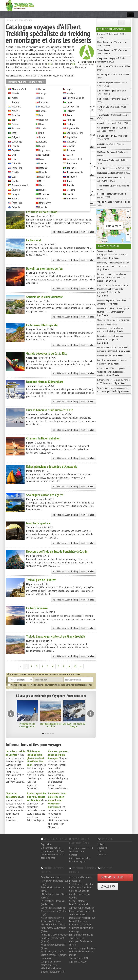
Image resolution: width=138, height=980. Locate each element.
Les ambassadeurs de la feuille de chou (52, 856)
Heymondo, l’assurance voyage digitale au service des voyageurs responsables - (113, 266)
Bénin (14, 120)
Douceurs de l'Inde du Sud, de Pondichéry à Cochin (57, 551)
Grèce (42, 98)
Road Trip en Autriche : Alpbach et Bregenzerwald (82, 906)
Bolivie (15, 124)
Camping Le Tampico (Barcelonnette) (51, 963)
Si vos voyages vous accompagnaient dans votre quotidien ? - (113, 390)
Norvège (71, 93)
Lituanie (43, 172)
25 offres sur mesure (113, 154)
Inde (41, 115)
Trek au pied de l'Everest (41, 580)
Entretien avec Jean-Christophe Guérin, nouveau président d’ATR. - (114, 349)
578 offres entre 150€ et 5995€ (114, 68)
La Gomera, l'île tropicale (42, 325)
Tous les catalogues (51, 877)
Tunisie (70, 181)
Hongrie (43, 111)
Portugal (71, 124)
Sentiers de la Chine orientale (44, 297)
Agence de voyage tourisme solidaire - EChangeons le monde (83, 951)
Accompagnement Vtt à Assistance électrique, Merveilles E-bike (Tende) (53, 921)
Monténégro (45, 203)
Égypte (15, 181)
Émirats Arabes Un (20, 185)
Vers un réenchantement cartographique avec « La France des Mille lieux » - (113, 255)
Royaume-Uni (73, 128)
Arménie (16, 111)
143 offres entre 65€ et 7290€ (113, 123)
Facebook (102, 848)
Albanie (15, 93)
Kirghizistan (45, 150)
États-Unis (17, 203)
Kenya (42, 146)
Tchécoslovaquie (75, 172)
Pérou (70, 115)
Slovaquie (71, 141)
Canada (15, 146)
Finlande (16, 207)
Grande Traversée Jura (80, 894)
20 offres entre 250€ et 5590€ (113, 168)
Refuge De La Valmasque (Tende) (53, 889)
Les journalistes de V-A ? (53, 851)
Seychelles (72, 137)
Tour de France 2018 (79, 958)
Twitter (101, 851)
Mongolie (44, 198)
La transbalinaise (37, 608)
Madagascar (45, 177)
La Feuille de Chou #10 (80, 924)
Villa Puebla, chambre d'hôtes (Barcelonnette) (53, 970)
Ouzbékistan (73, 106)
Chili (14, 155)
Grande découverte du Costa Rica (47, 353)
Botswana (17, 128)
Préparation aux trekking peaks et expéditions (27, 726)
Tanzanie (71, 168)
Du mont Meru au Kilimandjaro (45, 382)
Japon (42, 137)
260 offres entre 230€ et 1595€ (113, 100)
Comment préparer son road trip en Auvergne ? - (112, 302)
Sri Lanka (71, 150)
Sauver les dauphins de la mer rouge (81, 929)
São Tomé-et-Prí (75, 133)
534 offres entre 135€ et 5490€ (112, 84)
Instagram (102, 854)
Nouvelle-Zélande (75, 98)
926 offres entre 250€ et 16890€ (112, 52)
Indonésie (44, 120)
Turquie (70, 185)
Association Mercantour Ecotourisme (81, 879)
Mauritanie (44, 194)
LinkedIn (101, 844)
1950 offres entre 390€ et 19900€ (112, 36)
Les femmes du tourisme (81, 935)
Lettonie (43, 168)
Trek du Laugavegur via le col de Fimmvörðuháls (56, 636)
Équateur (16, 190)
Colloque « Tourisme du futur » (81, 943)
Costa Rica (17, 168)
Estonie (15, 198)
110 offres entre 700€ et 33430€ (113, 129)
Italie (42, 133)
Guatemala (45, 106)
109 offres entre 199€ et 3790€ (112, 137)
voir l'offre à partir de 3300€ (112, 195)
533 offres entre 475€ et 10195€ (112, 92)
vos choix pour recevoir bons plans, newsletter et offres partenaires (50, 685)
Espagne (16, 194)
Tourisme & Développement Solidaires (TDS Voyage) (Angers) (55, 938)
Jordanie (43, 141)
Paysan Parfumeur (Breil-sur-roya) (55, 882)
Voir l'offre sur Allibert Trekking (65, 232)
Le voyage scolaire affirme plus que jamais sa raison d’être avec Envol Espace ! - (112, 277)
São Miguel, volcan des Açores (45, 495)
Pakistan (71, 111)
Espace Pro (46, 844)
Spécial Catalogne (78, 901)
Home (9, 20)
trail (50, 64)
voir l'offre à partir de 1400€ (114, 203)
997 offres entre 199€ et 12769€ (112, 44)
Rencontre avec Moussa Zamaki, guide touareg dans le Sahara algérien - (113, 312)
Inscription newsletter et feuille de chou (81, 850)
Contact (73, 855)
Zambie (70, 194)
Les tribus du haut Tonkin (42, 212)
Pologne (71, 120)
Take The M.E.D (77, 938)
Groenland (44, 102)
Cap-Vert (16, 150)
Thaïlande (72, 177)
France (42, 89)
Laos (41, 159)
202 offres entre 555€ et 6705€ (113, 117)
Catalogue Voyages (23, 20)
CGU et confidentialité (80, 858)
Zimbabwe (72, 198)
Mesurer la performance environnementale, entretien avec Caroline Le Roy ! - (111, 328)
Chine (14, 159)
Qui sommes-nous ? (51, 848)
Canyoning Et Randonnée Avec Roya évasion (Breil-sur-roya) (55, 911)
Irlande (42, 124)
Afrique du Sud (19, 89)
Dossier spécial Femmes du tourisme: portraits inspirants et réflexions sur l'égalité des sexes (82, 916)
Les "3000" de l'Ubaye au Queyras (74, 725)
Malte (42, 181)
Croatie (15, 172)
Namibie (43, 207)
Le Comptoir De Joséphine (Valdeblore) (53, 903)
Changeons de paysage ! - (113, 320)
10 (75, 666)
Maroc (42, 185)
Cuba (14, 177)
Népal (70, 89)
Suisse (70, 155)
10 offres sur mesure (113, 187)
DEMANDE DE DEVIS (112, 877)
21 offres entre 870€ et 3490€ (112, 162)
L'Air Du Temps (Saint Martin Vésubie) (54, 896)
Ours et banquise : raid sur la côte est (50, 410)
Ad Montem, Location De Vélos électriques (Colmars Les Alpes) (54, 955)
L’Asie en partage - (110, 356)
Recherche (26, 82)
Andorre (16, 102)
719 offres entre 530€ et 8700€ (112, 60)
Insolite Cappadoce (38, 523)
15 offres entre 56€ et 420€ (114, 173)
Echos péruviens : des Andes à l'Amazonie (52, 467)
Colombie (16, 163)
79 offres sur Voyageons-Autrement (112, 146)
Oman (70, 102)
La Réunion (44, 155)
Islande (43, 128)
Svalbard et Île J (74, 159)
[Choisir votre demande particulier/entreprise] (130, 877)
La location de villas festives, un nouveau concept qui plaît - (110, 339)
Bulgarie (16, 137)
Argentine (16, 106)
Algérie (15, 98)
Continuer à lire (88, 232)
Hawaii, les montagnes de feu (44, 268)
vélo (73, 64)
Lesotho (43, 163)
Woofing (73, 897)
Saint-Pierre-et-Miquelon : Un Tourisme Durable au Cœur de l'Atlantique (82, 887)
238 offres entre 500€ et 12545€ (112, 108)
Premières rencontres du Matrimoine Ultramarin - (112, 362)
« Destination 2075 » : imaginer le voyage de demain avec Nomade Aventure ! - (111, 372)
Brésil (14, 133)
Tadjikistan (72, 163)
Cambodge (17, 141)
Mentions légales (78, 861)
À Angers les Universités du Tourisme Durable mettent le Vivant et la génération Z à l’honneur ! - (112, 291)
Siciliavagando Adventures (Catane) (54, 929)
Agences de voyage (78, 961)
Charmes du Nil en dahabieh (43, 438)
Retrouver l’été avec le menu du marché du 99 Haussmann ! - (113, 382)
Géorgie (43, 93)
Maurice (43, 190)
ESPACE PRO (108, 886)
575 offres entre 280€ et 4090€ (113, 76)
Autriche (16, 115)
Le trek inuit (34, 240)
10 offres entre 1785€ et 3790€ (111, 179)
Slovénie (71, 146)
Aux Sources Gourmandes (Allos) (53, 946)
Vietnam (71, 190)
